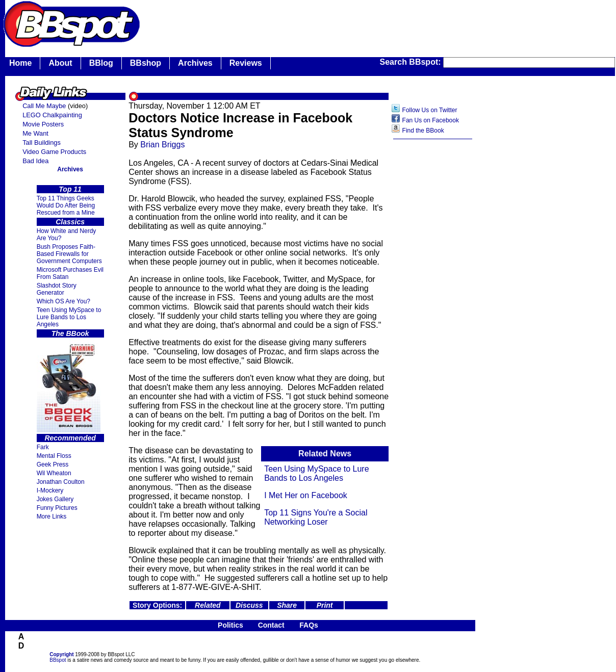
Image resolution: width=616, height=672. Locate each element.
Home (20, 63)
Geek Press (53, 464)
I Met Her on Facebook (306, 495)
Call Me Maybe (44, 106)
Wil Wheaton (54, 473)
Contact (271, 625)
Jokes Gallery (55, 499)
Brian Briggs (162, 145)
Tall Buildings (42, 143)
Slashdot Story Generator (57, 289)
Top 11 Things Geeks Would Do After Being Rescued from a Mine (66, 205)
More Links (52, 516)
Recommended (70, 438)
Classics (70, 222)
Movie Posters (43, 124)
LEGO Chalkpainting (52, 115)
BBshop (146, 63)
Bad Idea (35, 161)
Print (325, 605)
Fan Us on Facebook (431, 120)
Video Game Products (54, 152)
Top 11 (70, 189)
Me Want (35, 133)
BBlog (101, 63)
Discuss (249, 605)
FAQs (309, 625)
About (60, 63)
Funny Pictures (57, 508)
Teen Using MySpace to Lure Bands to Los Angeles (69, 317)
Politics (230, 625)
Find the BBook (423, 131)
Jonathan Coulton (61, 482)
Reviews (246, 63)
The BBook (70, 333)
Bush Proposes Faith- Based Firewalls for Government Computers (69, 254)
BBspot (58, 660)
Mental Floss (54, 456)
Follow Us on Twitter (430, 110)
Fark (43, 447)
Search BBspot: (412, 62)
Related (208, 605)
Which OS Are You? (63, 301)
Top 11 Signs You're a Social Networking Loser (316, 517)
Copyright (61, 654)
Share (287, 605)
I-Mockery (50, 490)
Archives (195, 63)
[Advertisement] (433, 305)
